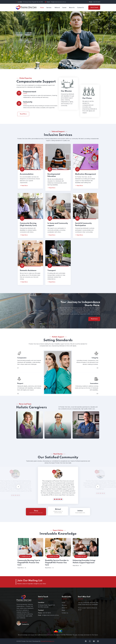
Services (64, 605)
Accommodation (27, 174)
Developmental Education (54, 175)
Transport (52, 271)
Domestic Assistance (28, 271)
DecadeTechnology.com (47, 641)
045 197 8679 (97, 2)
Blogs (63, 610)
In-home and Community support (58, 224)
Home (63, 603)
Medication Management (86, 174)
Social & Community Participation (83, 224)
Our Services (22, 54)
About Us (64, 608)
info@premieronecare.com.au (58, 2)
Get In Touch (94, 7)
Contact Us (25, 624)
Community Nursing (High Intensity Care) (28, 224)
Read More (23, 121)
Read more (94, 319)
